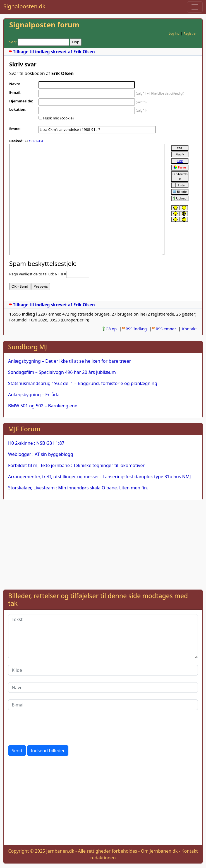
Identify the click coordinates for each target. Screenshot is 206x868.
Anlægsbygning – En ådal (34, 395)
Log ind (174, 33)
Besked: (16, 141)
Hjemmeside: (21, 101)
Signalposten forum (44, 25)
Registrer (190, 33)
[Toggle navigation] (195, 7)
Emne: (15, 129)
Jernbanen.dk (60, 851)
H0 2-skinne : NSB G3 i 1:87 (36, 443)
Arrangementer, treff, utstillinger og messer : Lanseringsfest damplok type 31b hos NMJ (100, 477)
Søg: (13, 42)
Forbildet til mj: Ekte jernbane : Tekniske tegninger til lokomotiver (76, 465)
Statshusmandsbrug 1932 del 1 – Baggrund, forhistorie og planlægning (83, 383)
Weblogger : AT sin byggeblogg (41, 454)
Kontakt (189, 329)
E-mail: (15, 92)
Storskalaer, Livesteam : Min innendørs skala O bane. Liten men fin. (78, 488)
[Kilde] (103, 670)
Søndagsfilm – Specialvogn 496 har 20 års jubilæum (62, 372)
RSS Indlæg (136, 329)
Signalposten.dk (24, 6)
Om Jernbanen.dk (159, 851)
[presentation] (51, 728)
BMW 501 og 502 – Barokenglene (43, 406)
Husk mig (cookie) (58, 118)
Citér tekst (36, 141)
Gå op (111, 329)
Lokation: (18, 109)
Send (17, 751)
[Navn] (103, 687)
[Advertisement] (103, 544)
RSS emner (166, 329)
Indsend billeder (48, 751)
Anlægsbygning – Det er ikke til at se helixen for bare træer (70, 361)
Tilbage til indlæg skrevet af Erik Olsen (54, 52)
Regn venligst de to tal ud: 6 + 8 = (38, 274)
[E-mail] (103, 705)
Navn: (15, 84)
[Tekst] (103, 636)
